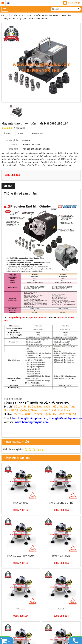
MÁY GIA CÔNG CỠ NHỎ (61, 503)
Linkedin (38, 133)
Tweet (22, 133)
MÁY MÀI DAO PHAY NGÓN (21, 556)
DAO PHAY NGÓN (61, 556)
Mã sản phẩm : (13, 140)
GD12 (61, 609)
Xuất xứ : (15, 145)
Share (8, 133)
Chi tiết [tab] (8, 186)
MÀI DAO (21, 609)
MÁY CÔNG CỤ (21, 503)
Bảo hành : (14, 149)
